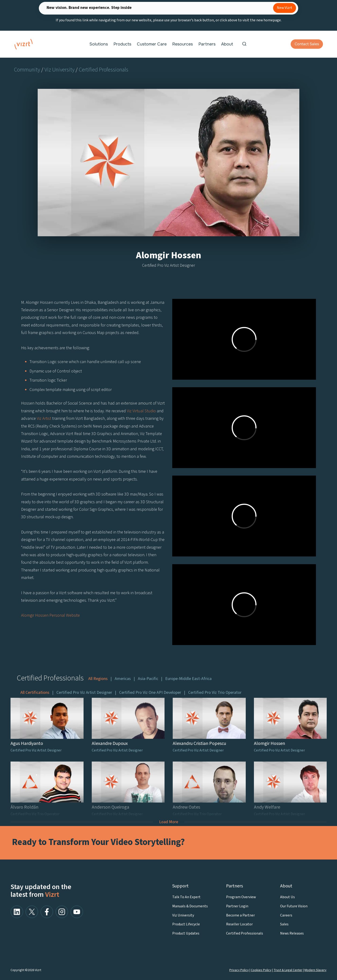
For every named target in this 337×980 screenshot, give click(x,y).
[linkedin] (17, 912)
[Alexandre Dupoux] (128, 726)
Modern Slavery (315, 970)
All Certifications (35, 693)
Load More (169, 822)
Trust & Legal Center (288, 970)
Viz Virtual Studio (141, 411)
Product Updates (186, 933)
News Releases (292, 933)
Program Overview (241, 897)
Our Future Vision (294, 906)
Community (27, 70)
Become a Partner (240, 915)
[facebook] (47, 912)
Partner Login (237, 906)
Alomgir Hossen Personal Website (50, 615)
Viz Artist (44, 419)
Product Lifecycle (186, 924)
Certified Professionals (104, 70)
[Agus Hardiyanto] (47, 726)
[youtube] (77, 912)
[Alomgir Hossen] (290, 726)
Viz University (59, 70)
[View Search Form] (244, 44)
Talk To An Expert (186, 897)
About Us (288, 897)
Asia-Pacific (148, 679)
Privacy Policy (239, 970)
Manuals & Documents (190, 906)
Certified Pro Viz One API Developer (150, 693)
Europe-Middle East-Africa (188, 679)
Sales (284, 924)
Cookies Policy (261, 970)
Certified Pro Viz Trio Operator (215, 693)
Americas (123, 679)
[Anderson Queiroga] (128, 790)
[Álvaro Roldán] (47, 790)
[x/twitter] (32, 912)
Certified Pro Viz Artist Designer (84, 693)
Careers (286, 915)
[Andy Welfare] (290, 790)
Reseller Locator (239, 924)
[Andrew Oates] (209, 790)
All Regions (98, 679)
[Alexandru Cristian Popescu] (209, 726)
